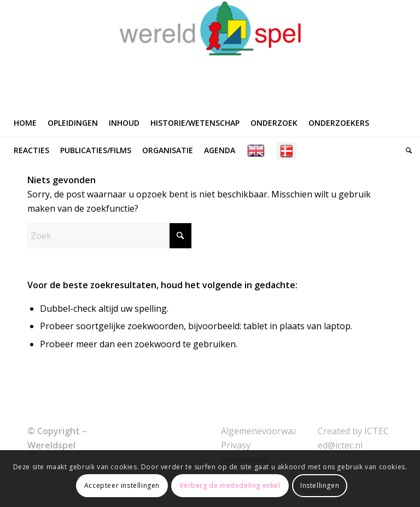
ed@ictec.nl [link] (340, 445)
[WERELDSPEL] (210, 55)
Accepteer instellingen (122, 485)
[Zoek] (406, 150)
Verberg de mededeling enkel (230, 485)
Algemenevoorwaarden (269, 431)
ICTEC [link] (377, 431)
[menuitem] (25, 123)
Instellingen (320, 485)
